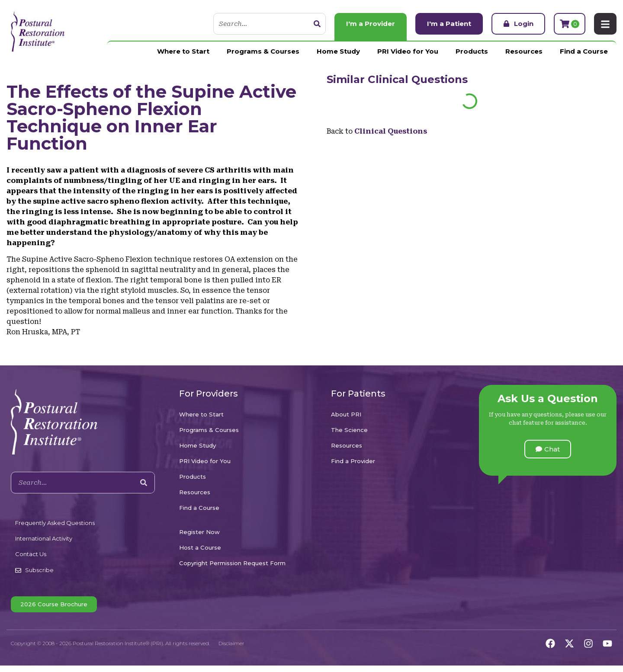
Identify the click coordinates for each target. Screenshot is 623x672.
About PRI (346, 414)
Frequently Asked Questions (55, 523)
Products (472, 51)
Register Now (199, 532)
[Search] (317, 24)
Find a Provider (353, 461)
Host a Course (200, 547)
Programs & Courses (263, 51)
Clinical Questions (418, 79)
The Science (349, 430)
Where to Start (183, 51)
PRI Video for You (408, 51)
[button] (548, 449)
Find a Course (584, 51)
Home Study (338, 51)
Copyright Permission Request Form (232, 563)
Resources (524, 51)
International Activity (44, 538)
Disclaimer (231, 643)
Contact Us (31, 554)
